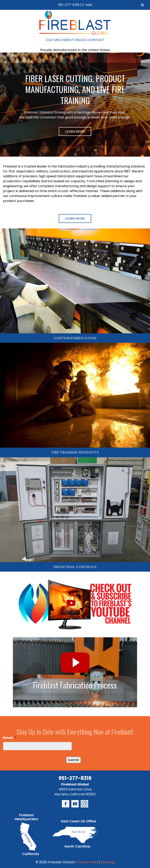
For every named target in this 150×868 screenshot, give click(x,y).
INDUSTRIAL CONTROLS (75, 567)
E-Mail (87, 5)
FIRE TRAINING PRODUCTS (75, 452)
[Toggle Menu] (142, 5)
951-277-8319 (69, 5)
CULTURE (53, 40)
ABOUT (68, 40)
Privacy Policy (87, 862)
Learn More (75, 131)
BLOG (81, 40)
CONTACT (96, 40)
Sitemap (108, 862)
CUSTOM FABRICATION (75, 338)
